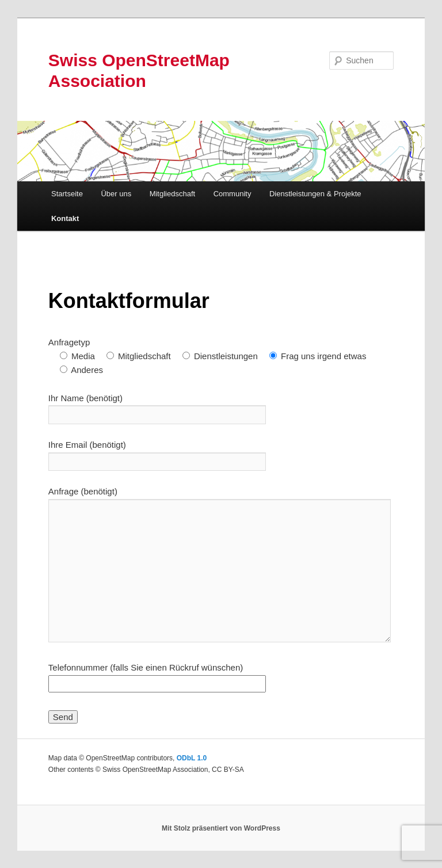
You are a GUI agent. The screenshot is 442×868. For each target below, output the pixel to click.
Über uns (116, 194)
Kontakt (65, 218)
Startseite (67, 194)
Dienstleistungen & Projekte (315, 194)
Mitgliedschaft (172, 194)
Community (233, 194)
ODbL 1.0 (192, 758)
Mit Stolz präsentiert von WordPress (221, 828)
